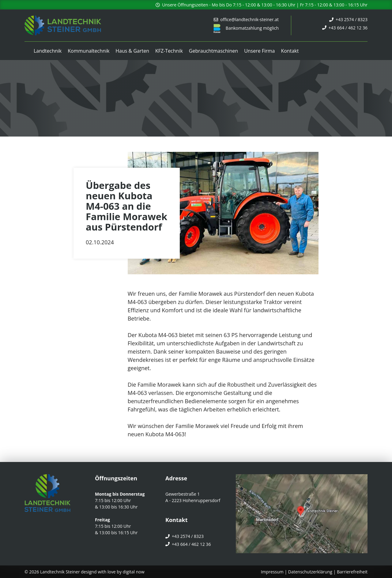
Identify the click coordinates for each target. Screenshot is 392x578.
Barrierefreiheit (352, 572)
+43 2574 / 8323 (352, 19)
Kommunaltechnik (89, 51)
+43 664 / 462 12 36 (348, 28)
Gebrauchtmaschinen (213, 51)
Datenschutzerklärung (310, 572)
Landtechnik (48, 51)
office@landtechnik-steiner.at (249, 19)
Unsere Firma (259, 51)
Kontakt (290, 51)
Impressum (272, 572)
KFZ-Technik (169, 51)
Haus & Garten (132, 51)
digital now (134, 572)
